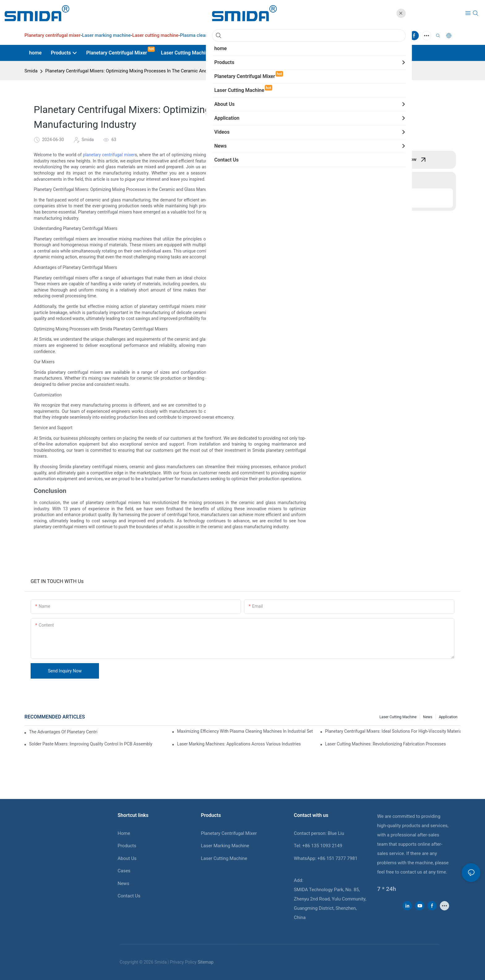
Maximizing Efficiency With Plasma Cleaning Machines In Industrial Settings (245, 731)
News (428, 717)
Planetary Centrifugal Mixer (229, 833)
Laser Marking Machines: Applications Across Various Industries (239, 744)
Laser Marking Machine (225, 846)
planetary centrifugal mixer (109, 155)
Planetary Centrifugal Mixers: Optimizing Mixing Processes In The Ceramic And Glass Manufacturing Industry (157, 71)
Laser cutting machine (398, 717)
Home (124, 833)
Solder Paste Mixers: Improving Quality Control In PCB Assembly (91, 744)
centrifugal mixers (254, 161)
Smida (31, 71)
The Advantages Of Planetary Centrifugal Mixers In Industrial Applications (63, 732)
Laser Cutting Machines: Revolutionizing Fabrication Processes (386, 744)
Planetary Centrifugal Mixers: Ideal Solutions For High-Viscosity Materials (393, 731)
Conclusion (347, 198)
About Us (127, 858)
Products (127, 846)
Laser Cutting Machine (224, 858)
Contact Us (129, 896)
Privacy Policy (183, 962)
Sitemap (206, 962)
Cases (124, 871)
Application (448, 717)
